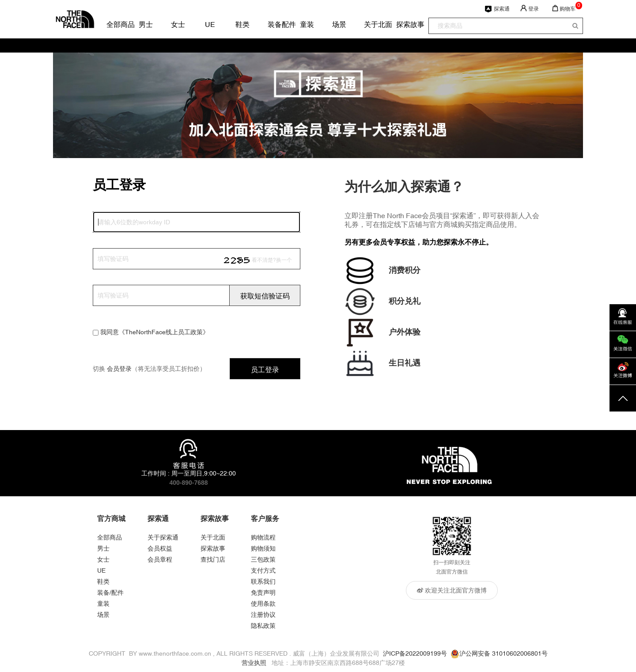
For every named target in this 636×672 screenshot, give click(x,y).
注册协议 (263, 615)
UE (210, 24)
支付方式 (263, 570)
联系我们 (263, 581)
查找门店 (213, 559)
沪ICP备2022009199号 (415, 653)
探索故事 (403, 24)
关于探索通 (163, 537)
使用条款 (263, 604)
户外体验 (405, 332)
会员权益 (160, 548)
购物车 (568, 9)
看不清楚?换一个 (272, 260)
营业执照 (254, 663)
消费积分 (405, 270)
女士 (178, 24)
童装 (307, 24)
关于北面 (371, 24)
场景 (339, 24)
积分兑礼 (405, 301)
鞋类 (242, 24)
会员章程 (160, 559)
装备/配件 (110, 593)
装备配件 (274, 24)
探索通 (502, 9)
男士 (145, 24)
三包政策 (263, 559)
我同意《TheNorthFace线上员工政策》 (155, 332)
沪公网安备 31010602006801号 (503, 653)
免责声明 (263, 593)
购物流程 (263, 537)
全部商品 (113, 24)
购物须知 (263, 548)
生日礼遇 (405, 363)
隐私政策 (263, 626)
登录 (534, 9)
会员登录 (119, 369)
